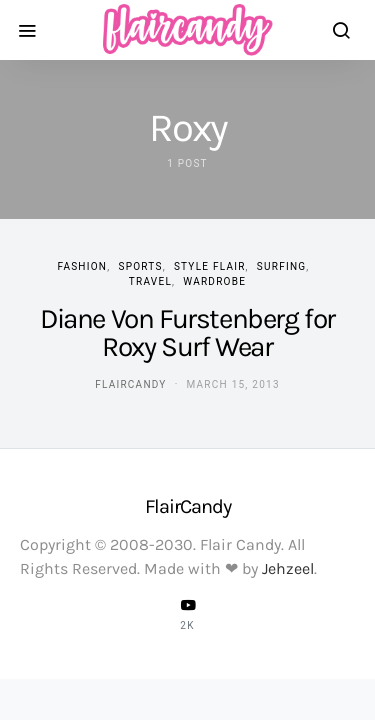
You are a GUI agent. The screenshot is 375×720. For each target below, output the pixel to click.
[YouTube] (188, 614)
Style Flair (210, 266)
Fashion (82, 266)
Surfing (282, 266)
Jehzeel (288, 568)
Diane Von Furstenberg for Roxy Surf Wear (187, 332)
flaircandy (130, 384)
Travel (150, 281)
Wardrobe (214, 281)
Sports (140, 266)
